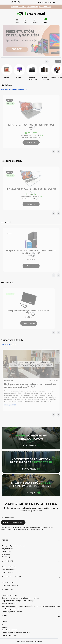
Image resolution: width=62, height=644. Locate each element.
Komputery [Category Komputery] (9, 380)
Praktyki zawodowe (9, 635)
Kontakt (5, 627)
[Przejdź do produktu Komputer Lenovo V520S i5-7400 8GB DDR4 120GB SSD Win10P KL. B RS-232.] (31, 240)
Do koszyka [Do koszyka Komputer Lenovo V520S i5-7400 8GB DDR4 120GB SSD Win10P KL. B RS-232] (31, 266)
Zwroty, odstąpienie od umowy (13, 546)
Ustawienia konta (8, 570)
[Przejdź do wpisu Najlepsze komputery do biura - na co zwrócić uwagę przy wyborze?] (31, 364)
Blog (3, 624)
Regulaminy (6, 551)
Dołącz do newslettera (13, 522)
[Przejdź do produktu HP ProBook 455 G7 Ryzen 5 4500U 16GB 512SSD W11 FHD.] (31, 178)
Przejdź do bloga (9, 345)
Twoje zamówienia (9, 567)
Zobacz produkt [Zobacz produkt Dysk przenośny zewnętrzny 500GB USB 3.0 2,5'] (29, 323)
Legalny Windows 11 (9, 603)
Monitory (19, 77)
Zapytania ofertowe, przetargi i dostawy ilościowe (20, 598)
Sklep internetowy (28, 641)
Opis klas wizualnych (9, 630)
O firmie (5, 622)
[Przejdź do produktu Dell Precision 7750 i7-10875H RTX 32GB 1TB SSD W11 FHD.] (31, 110)
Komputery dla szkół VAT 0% (12, 612)
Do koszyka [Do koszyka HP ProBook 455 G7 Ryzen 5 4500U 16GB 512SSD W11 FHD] (31, 204)
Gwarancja (6, 554)
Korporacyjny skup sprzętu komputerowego (18, 601)
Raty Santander (8, 549)
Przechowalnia (7, 572)
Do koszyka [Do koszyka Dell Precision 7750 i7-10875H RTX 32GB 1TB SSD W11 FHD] (31, 142)
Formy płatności (8, 582)
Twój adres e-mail (8, 518)
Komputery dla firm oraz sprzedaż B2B (16, 633)
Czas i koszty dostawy (10, 585)
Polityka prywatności (9, 595)
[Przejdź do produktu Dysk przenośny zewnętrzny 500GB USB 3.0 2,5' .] (29, 300)
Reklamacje (6, 557)
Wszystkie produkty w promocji (14, 90)
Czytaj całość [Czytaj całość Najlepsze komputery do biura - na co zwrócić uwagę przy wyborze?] (10, 405)
